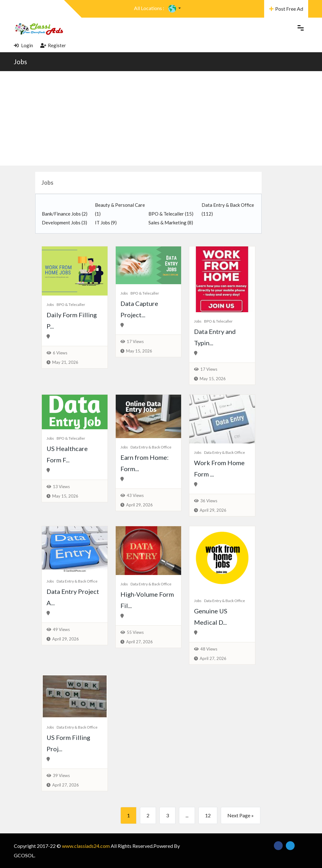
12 (208, 815)
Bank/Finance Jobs (65, 214)
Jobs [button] (47, 183)
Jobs (20, 62)
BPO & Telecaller (171, 214)
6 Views (60, 353)
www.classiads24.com (86, 846)
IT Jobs (106, 223)
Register (53, 45)
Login (23, 45)
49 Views (61, 629)
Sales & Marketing (171, 223)
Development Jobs (64, 223)
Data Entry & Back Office (151, 447)
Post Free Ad (286, 9)
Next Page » (241, 815)
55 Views (135, 632)
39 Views (61, 775)
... (187, 815)
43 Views (135, 495)
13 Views (61, 487)
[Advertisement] (161, 118)
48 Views (209, 649)
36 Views (209, 501)
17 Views (135, 341)
